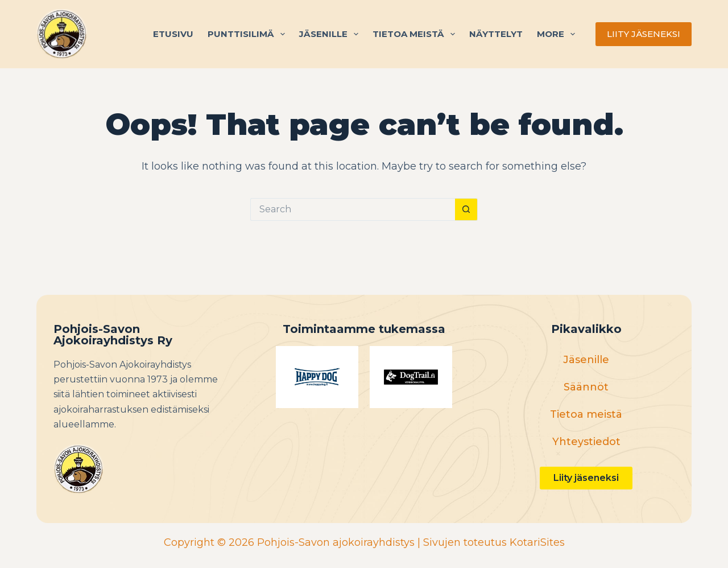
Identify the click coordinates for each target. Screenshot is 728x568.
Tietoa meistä (416, 34)
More (558, 34)
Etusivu (173, 34)
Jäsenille (331, 34)
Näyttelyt (496, 34)
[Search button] (466, 209)
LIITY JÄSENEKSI (644, 34)
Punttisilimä (249, 34)
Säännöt (586, 387)
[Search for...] (353, 209)
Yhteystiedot (586, 442)
